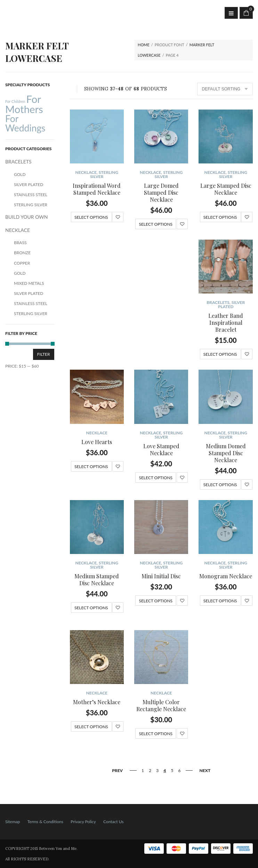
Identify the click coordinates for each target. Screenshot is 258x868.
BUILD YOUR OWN (26, 217)
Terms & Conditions (45, 822)
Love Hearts (97, 442)
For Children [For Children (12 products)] (15, 101)
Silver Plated (231, 304)
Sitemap (13, 822)
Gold (20, 174)
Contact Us (113, 822)
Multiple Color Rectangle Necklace (161, 705)
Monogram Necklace (226, 576)
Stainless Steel (31, 195)
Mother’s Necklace (97, 702)
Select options (91, 217)
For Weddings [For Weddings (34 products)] (25, 123)
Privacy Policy (83, 822)
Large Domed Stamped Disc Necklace (161, 192)
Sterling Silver (104, 174)
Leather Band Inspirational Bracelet (226, 323)
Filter (44, 354)
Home (144, 45)
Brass (20, 243)
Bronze (22, 253)
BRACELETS (218, 302)
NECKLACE (86, 172)
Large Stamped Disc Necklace (226, 189)
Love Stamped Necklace (161, 449)
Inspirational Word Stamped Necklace (97, 189)
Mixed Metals (29, 283)
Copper (22, 263)
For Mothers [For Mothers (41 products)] (24, 104)
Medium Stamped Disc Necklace (97, 580)
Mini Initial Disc (161, 576)
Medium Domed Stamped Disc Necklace (226, 453)
